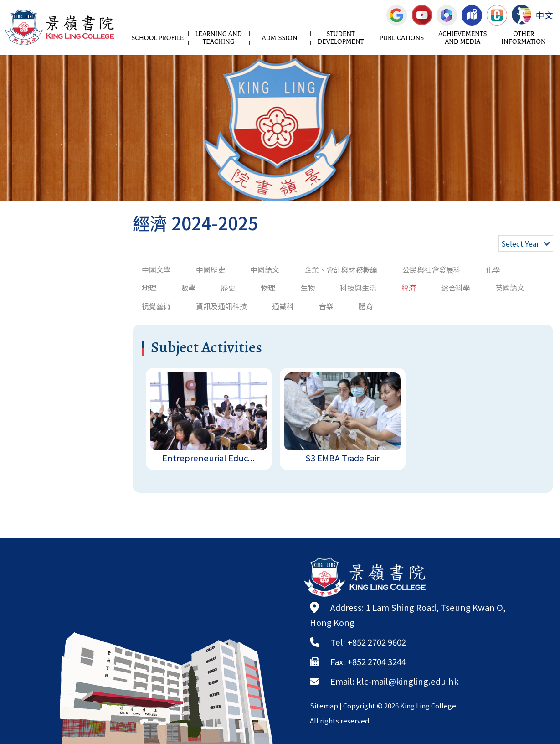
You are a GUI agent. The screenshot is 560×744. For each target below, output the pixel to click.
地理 (149, 288)
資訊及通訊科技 (221, 306)
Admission (279, 38)
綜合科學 (456, 288)
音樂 (326, 306)
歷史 (228, 288)
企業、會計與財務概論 (341, 269)
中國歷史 (211, 269)
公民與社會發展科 (432, 269)
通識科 (283, 306)
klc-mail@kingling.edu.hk (408, 681)
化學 (493, 269)
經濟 (409, 288)
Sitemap (324, 705)
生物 (308, 288)
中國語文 (265, 269)
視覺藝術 (156, 306)
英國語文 (510, 288)
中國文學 (156, 269)
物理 (268, 288)
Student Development (341, 38)
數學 (189, 288)
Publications (402, 38)
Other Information (524, 38)
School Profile (157, 38)
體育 (366, 306)
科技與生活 (358, 288)
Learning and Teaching (218, 38)
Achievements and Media (463, 38)
